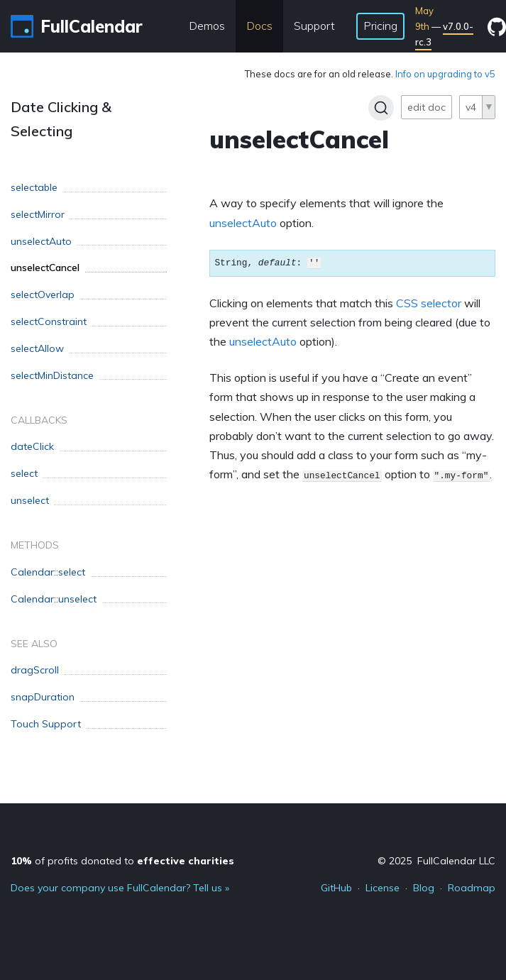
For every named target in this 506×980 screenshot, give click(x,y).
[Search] (381, 108)
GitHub (336, 888)
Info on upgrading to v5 (445, 74)
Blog (424, 888)
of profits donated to (122, 861)
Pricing (380, 26)
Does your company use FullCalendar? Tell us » (120, 888)
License (383, 888)
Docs (259, 26)
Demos (207, 26)
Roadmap (472, 888)
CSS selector (429, 303)
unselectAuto (243, 223)
